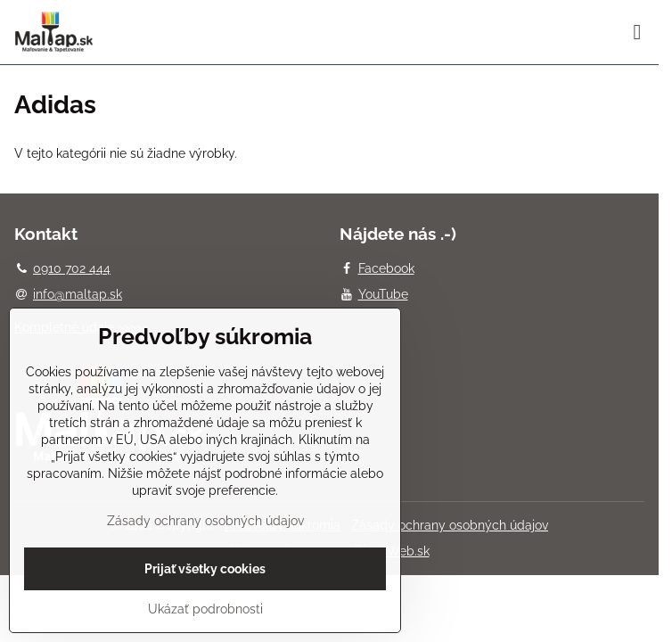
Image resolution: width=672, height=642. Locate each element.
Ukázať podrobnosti (205, 609)
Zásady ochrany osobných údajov (450, 525)
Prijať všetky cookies (205, 569)
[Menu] (637, 32)
